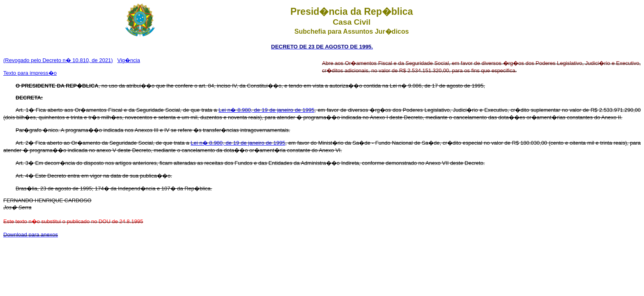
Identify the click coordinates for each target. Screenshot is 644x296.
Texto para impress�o (30, 73)
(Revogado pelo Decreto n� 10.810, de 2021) (58, 60)
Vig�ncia (129, 60)
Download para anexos (31, 235)
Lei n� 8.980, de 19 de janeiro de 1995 (266, 110)
